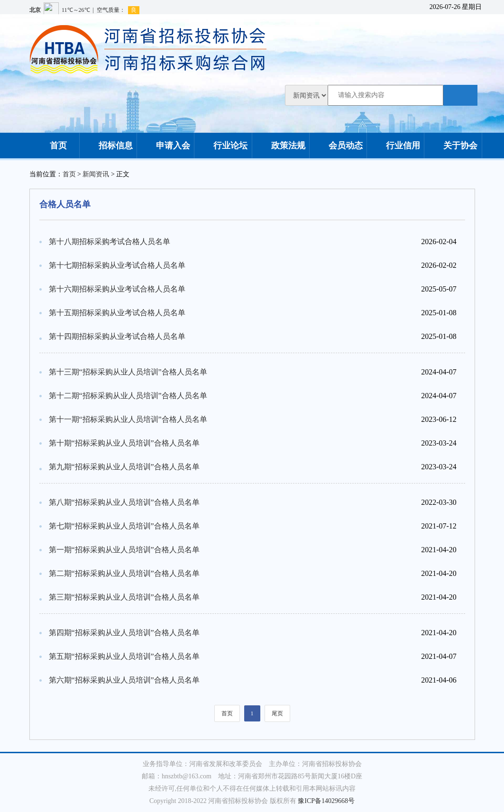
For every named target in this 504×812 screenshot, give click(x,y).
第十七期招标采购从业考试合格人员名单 (117, 265)
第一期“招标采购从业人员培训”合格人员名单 (124, 550)
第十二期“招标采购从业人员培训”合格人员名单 (128, 396)
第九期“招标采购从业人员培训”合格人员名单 (124, 467)
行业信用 (395, 146)
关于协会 (453, 146)
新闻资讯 (96, 174)
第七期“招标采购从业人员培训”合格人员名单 (124, 526)
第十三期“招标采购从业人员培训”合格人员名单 (128, 372)
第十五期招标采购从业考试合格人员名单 (117, 313)
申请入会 (165, 146)
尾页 (277, 713)
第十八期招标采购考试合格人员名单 (110, 242)
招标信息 (108, 146)
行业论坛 (223, 146)
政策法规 (281, 146)
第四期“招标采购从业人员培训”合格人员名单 (124, 633)
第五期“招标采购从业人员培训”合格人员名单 (124, 656)
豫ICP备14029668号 (326, 801)
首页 (51, 146)
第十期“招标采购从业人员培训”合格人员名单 (124, 443)
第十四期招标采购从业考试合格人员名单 (117, 336)
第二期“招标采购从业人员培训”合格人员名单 (124, 573)
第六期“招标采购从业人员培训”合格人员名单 (124, 680)
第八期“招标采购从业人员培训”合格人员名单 (124, 502)
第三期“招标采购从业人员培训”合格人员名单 (124, 597)
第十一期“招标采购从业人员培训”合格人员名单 (128, 419)
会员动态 (338, 146)
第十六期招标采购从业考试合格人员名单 (117, 289)
